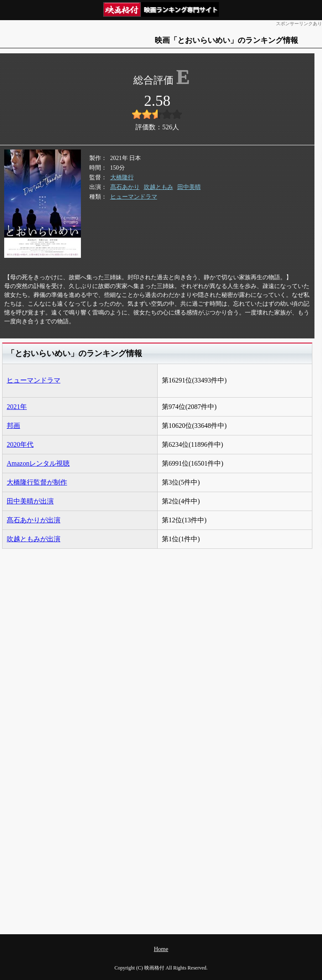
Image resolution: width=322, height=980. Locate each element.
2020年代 (20, 444)
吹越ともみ (158, 187)
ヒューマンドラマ (134, 197)
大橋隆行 (122, 177)
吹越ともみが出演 (34, 539)
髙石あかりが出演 (34, 520)
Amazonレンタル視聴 (38, 463)
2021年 (17, 407)
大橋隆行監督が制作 (37, 482)
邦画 (13, 426)
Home (161, 949)
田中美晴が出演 (30, 501)
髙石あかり (125, 187)
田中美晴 (189, 187)
